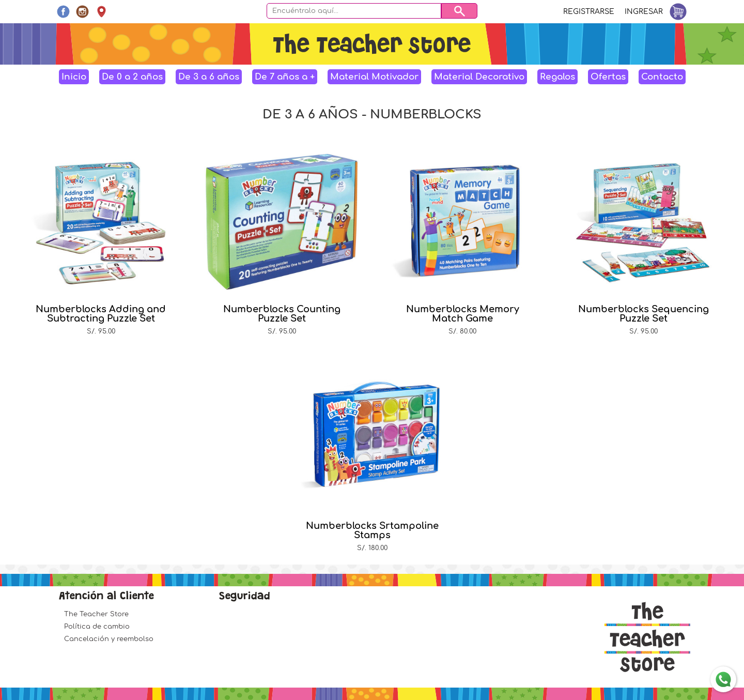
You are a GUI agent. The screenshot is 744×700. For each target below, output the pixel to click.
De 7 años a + (285, 77)
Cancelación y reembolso (109, 639)
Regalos (557, 77)
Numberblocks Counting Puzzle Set (282, 314)
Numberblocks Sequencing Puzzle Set (644, 314)
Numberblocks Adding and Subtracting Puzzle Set (101, 314)
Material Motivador (374, 77)
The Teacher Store (96, 614)
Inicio (74, 77)
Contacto (662, 77)
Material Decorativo (479, 77)
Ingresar (644, 12)
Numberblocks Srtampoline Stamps (372, 530)
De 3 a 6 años (209, 77)
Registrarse (589, 12)
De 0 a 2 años (132, 77)
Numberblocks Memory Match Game (463, 314)
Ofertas (608, 77)
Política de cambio (97, 627)
